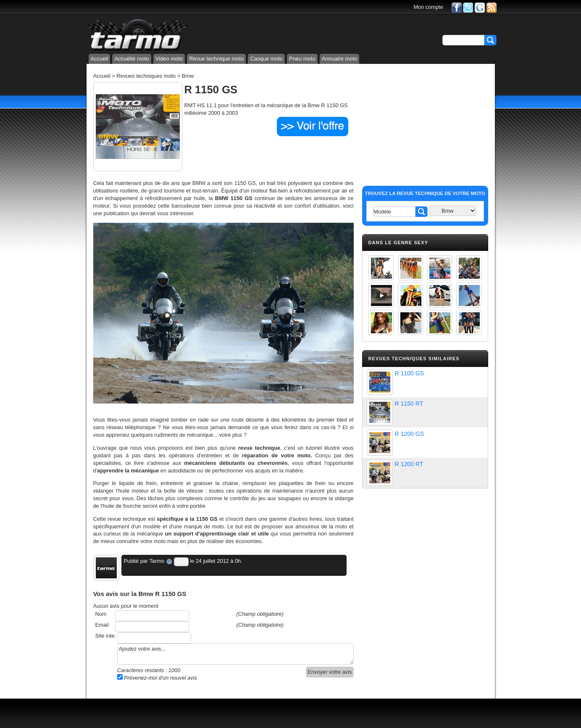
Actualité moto (131, 59)
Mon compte (428, 7)
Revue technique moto (216, 59)
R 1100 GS (410, 373)
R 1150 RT (409, 404)
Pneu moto (302, 59)
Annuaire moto (340, 59)
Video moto (169, 59)
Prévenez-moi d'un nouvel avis (157, 678)
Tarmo (157, 561)
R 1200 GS (410, 434)
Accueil (100, 59)
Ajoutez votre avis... (235, 654)
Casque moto (266, 59)
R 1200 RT (409, 464)
